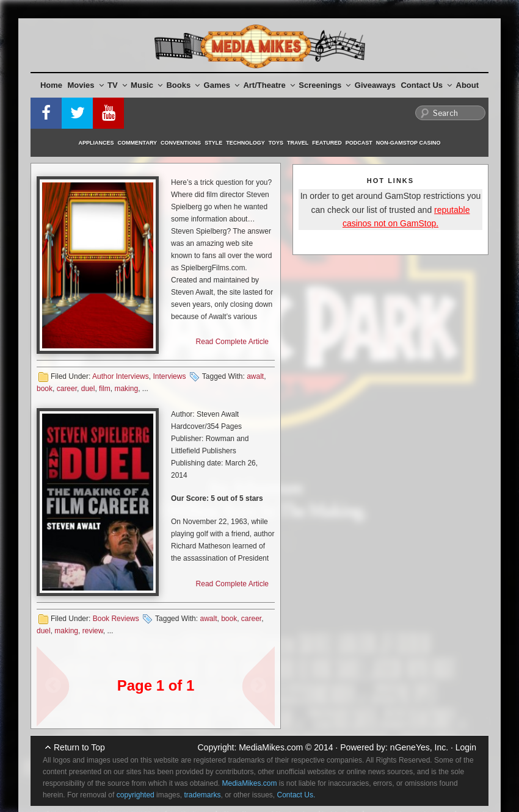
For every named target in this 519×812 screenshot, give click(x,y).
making (126, 389)
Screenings (325, 85)
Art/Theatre (269, 85)
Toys (276, 143)
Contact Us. (296, 795)
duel (88, 389)
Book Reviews (116, 619)
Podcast (359, 143)
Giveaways (375, 85)
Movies (86, 85)
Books (183, 85)
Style (213, 143)
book (45, 389)
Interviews (169, 376)
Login (466, 747)
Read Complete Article (232, 342)
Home (51, 85)
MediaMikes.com (271, 747)
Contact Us (426, 85)
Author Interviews (121, 376)
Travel (298, 143)
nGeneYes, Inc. (419, 747)
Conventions (181, 143)
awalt (255, 376)
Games (222, 85)
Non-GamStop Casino (408, 143)
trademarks (202, 795)
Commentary (138, 143)
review (93, 631)
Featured (327, 143)
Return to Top (79, 747)
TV (117, 85)
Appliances (96, 143)
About (468, 85)
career (67, 389)
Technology (245, 143)
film (105, 389)
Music (147, 85)
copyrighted (136, 795)
